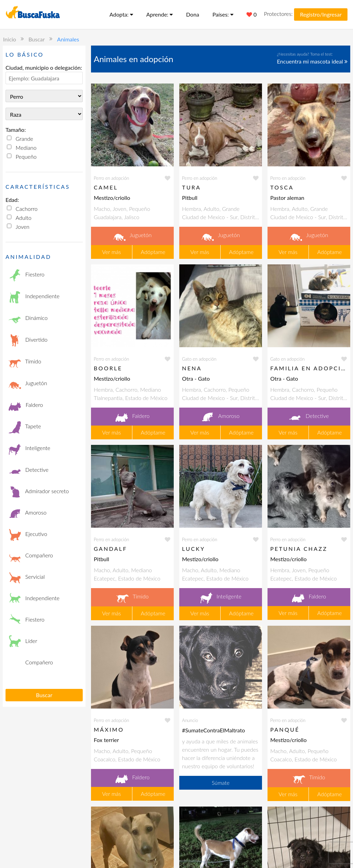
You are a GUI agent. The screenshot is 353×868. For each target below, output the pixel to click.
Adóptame (153, 252)
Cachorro (27, 209)
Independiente (34, 297)
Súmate (221, 783)
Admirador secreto (39, 492)
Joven (22, 227)
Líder (23, 642)
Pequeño (26, 157)
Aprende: (159, 14)
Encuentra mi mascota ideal (312, 61)
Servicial (27, 577)
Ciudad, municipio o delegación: (44, 67)
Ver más (112, 252)
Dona (193, 14)
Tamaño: (16, 130)
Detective (29, 470)
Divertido (28, 340)
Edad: (12, 200)
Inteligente (29, 449)
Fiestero (27, 275)
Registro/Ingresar (321, 14)
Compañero (31, 556)
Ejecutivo (28, 535)
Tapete (25, 427)
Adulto (23, 218)
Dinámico (28, 319)
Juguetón (28, 384)
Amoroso (28, 513)
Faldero (26, 406)
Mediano (26, 148)
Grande (24, 139)
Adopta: (121, 14)
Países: (223, 14)
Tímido (25, 362)
